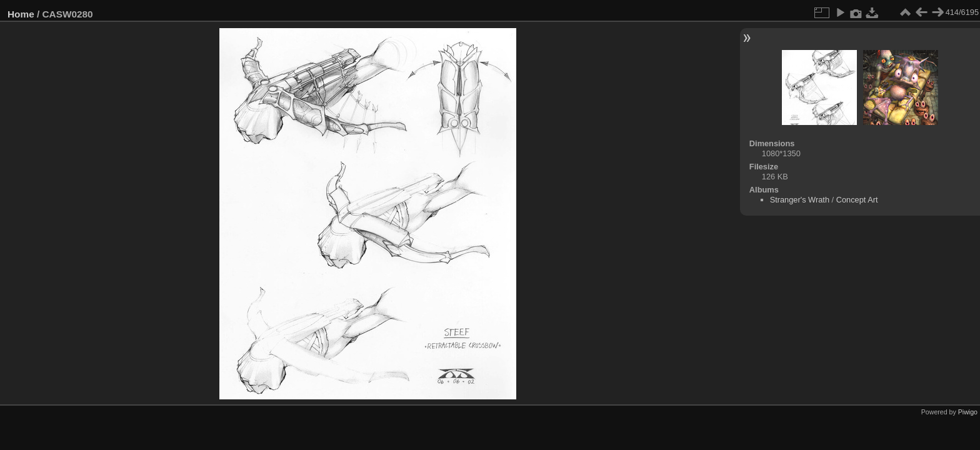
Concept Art (857, 200)
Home (21, 14)
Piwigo (968, 412)
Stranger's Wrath (800, 200)
